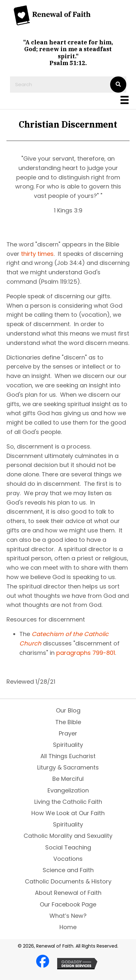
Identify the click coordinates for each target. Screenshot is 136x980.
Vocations (68, 859)
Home (68, 927)
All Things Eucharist (68, 756)
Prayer (68, 733)
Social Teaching (68, 847)
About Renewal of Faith (68, 893)
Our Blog (68, 710)
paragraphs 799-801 (86, 653)
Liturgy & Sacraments (68, 767)
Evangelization (68, 790)
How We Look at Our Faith (68, 813)
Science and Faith (68, 870)
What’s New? (68, 916)
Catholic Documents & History (68, 881)
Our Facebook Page (68, 904)
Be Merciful (68, 779)
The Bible (68, 722)
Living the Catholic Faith (68, 802)
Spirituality (68, 745)
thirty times (37, 254)
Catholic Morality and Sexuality (68, 836)
